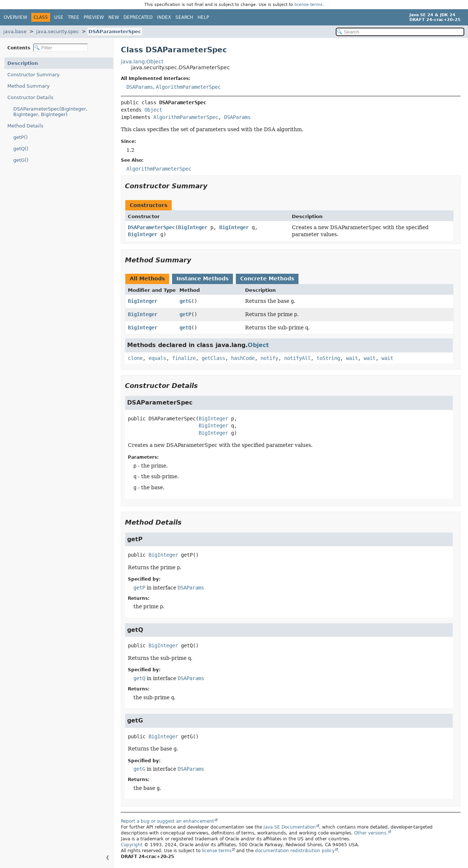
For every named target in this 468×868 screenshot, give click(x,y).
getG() (21, 160)
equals (157, 358)
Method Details (25, 126)
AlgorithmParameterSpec (188, 87)
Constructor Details (30, 97)
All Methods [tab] (147, 279)
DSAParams (140, 87)
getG (185, 301)
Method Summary (29, 86)
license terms (308, 5)
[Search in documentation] (400, 32)
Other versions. (371, 833)
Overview (15, 17)
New (114, 17)
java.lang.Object (142, 62)
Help (203, 17)
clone (135, 358)
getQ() (21, 149)
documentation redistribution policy (295, 851)
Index (164, 17)
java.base (15, 31)
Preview (94, 17)
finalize (184, 358)
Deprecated (138, 17)
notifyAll (297, 358)
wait (352, 358)
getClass (213, 358)
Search (184, 17)
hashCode (243, 358)
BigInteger (193, 227)
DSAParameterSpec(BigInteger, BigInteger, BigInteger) (50, 112)
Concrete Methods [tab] (267, 279)
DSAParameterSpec (115, 31)
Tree (74, 17)
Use (59, 17)
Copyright (132, 845)
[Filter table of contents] (61, 48)
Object (153, 110)
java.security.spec (57, 31)
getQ (185, 328)
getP (185, 314)
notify (269, 358)
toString (328, 358)
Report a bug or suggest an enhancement (167, 821)
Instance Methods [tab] (202, 279)
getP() (20, 137)
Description (23, 63)
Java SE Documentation (290, 827)
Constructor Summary (34, 75)
